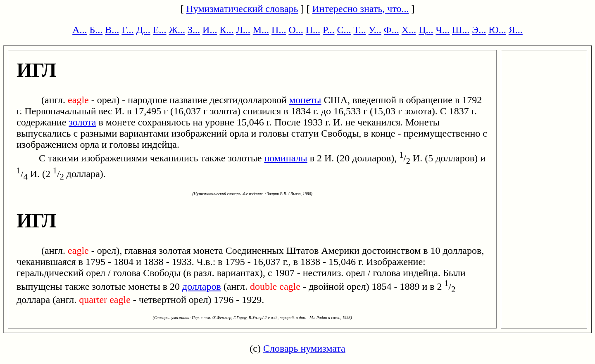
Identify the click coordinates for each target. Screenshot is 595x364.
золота (82, 122)
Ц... (426, 30)
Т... (359, 30)
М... (261, 30)
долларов (202, 286)
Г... (127, 30)
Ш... (461, 30)
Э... (479, 30)
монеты (305, 100)
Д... (143, 30)
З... (194, 30)
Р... (328, 30)
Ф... (392, 30)
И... (210, 30)
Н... (279, 30)
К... (226, 30)
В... (112, 30)
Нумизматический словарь (242, 9)
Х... (409, 30)
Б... (96, 30)
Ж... (177, 30)
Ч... (443, 30)
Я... (516, 30)
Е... (160, 30)
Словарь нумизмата (304, 348)
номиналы (286, 158)
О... (296, 30)
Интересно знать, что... (361, 9)
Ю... (497, 30)
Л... (243, 30)
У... (375, 30)
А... (80, 30)
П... (313, 30)
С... (344, 30)
